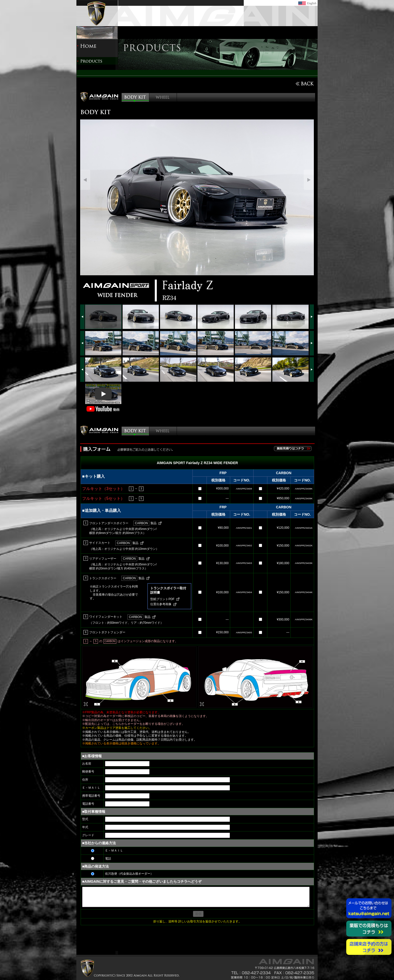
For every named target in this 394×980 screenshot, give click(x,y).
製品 (145, 523)
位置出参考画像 (161, 604)
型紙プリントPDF (162, 599)
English (312, 3)
